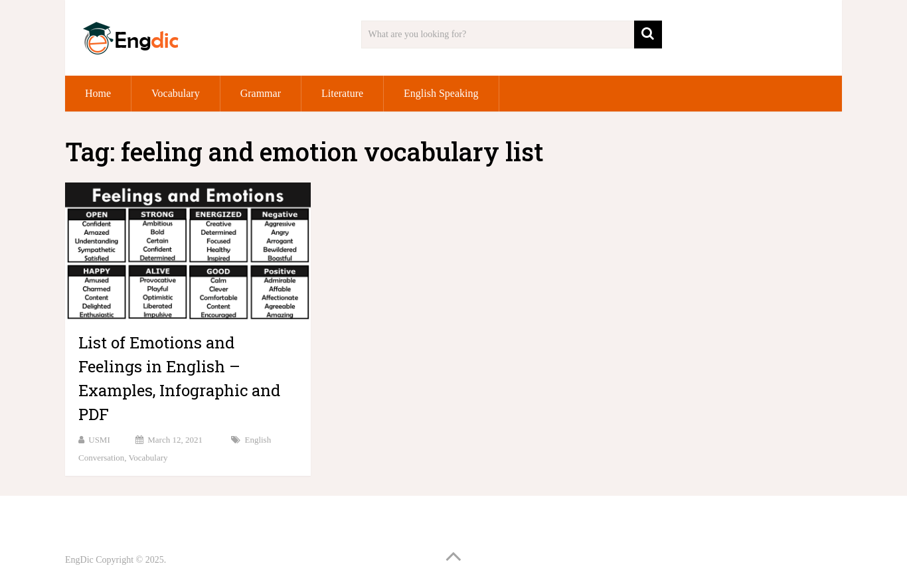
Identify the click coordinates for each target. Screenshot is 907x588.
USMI (99, 440)
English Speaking (441, 93)
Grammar (261, 93)
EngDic (79, 560)
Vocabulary (176, 93)
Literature (342, 93)
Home (98, 93)
